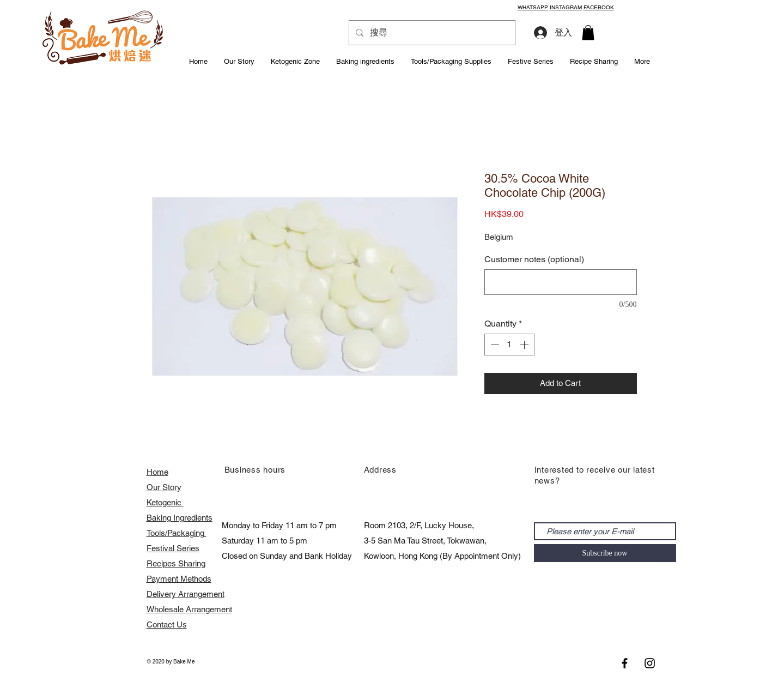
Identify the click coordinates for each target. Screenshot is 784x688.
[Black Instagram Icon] (650, 663)
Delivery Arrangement (186, 594)
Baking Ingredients (180, 518)
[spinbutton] (509, 345)
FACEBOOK (599, 7)
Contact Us (167, 624)
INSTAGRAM (566, 7)
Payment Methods (179, 579)
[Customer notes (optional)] (561, 282)
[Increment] (525, 345)
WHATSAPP (533, 7)
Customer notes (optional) (534, 259)
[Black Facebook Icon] (625, 663)
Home (157, 472)
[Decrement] (494, 345)
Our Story (164, 487)
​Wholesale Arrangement (189, 609)
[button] (588, 32)
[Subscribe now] (605, 553)
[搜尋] (431, 33)
